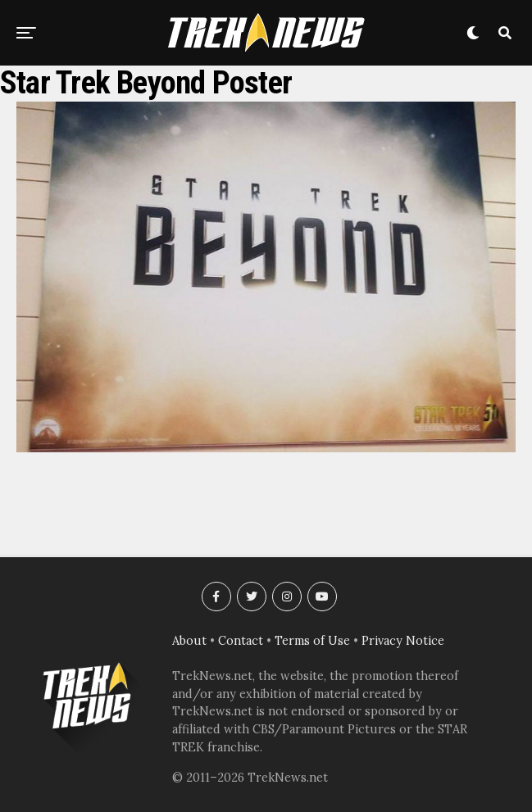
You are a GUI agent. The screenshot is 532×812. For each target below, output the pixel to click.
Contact (241, 641)
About (189, 641)
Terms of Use (312, 641)
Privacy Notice (403, 641)
